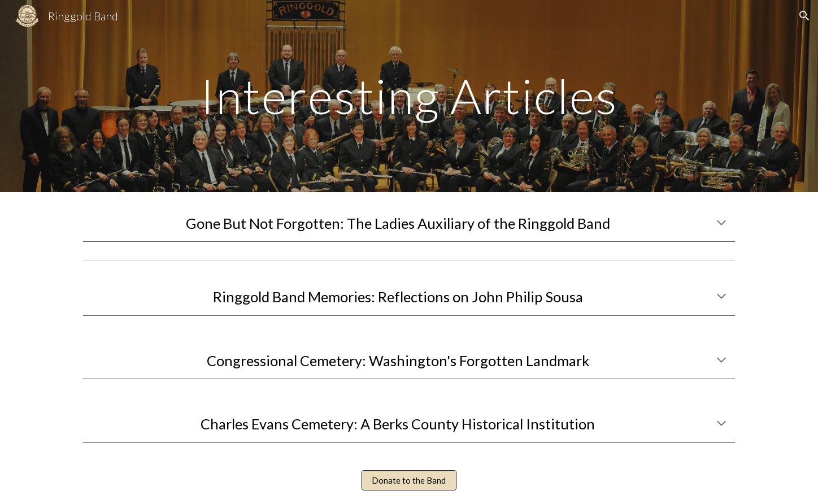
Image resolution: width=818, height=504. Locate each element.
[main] (409, 96)
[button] (804, 16)
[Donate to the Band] (409, 480)
